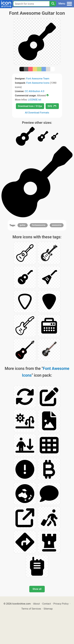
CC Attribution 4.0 (35, 91)
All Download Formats (37, 113)
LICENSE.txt (34, 100)
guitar (23, 225)
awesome (57, 225)
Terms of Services (31, 609)
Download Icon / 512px (30, 106)
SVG (52, 106)
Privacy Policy (61, 604)
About (37, 604)
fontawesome (39, 225)
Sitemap (48, 609)
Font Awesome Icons (38, 83)
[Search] (53, 4)
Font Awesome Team (38, 79)
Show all (37, 589)
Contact (47, 604)
